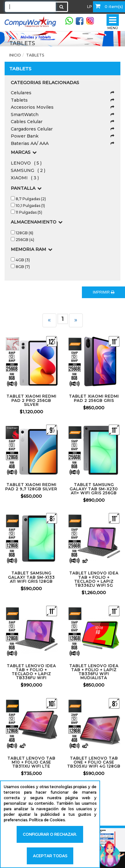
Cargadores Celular (62, 129)
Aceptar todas (50, 856)
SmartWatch (62, 115)
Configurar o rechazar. (50, 834)
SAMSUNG (28, 170)
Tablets (35, 55)
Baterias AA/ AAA (62, 143)
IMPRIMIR (103, 292)
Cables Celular (62, 122)
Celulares (62, 93)
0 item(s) (109, 6)
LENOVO (26, 163)
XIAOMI (25, 178)
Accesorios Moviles (62, 107)
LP (90, 7)
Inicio (15, 55)
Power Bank (62, 136)
